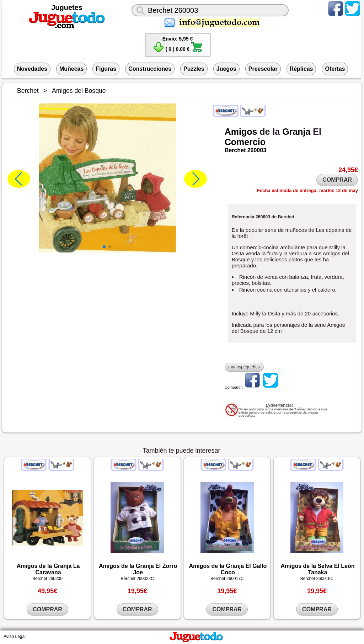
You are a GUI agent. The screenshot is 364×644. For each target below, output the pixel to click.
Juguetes (67, 7)
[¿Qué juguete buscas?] (210, 10)
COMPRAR (337, 180)
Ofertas (335, 69)
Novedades (32, 69)
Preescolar (263, 69)
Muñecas (71, 69)
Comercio (245, 142)
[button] (104, 247)
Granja (296, 132)
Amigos (241, 132)
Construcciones (150, 69)
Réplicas (301, 69)
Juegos (226, 69)
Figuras (106, 69)
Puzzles (194, 69)
